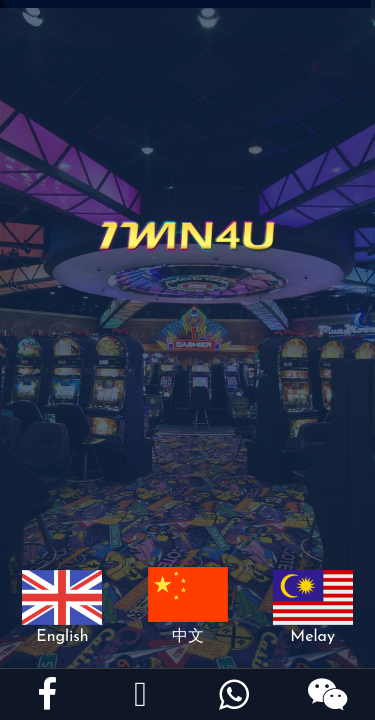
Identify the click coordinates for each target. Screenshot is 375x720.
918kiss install (3, 7)
